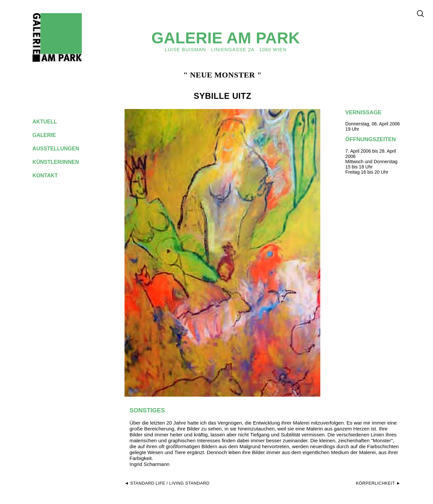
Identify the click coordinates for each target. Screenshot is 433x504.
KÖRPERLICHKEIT (375, 483)
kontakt (50, 175)
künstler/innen (61, 162)
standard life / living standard (170, 483)
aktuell (50, 122)
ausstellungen (61, 149)
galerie (49, 135)
